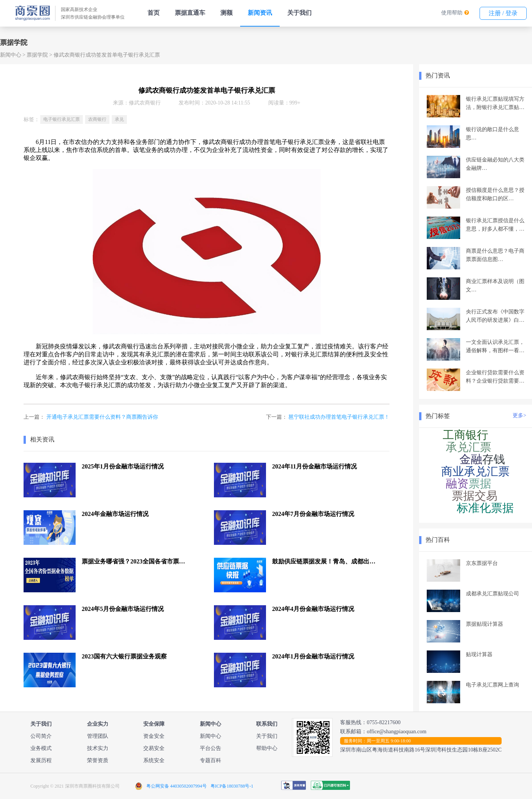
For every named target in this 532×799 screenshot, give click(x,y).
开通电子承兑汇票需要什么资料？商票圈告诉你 (102, 417)
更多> (519, 415)
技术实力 (98, 748)
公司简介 (41, 736)
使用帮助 (452, 13)
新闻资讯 (260, 13)
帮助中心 (267, 748)
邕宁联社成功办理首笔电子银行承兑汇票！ (339, 417)
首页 (154, 13)
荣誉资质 (98, 760)
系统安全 (154, 760)
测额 (226, 13)
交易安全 (154, 748)
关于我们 (299, 13)
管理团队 (98, 736)
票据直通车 (190, 13)
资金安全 (154, 736)
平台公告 (211, 748)
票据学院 (37, 55)
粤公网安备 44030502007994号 (177, 786)
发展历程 (41, 760)
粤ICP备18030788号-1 (232, 786)
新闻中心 (11, 55)
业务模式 (41, 748)
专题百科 (211, 760)
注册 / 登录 (503, 13)
